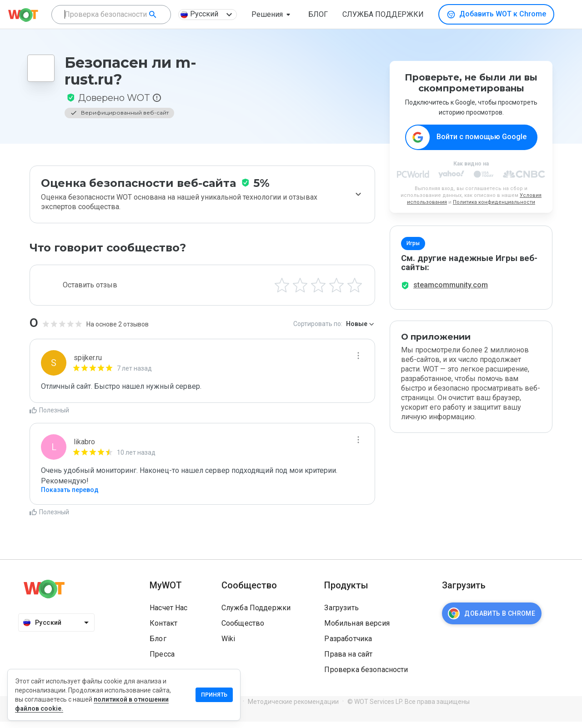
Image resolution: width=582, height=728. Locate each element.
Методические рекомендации (293, 708)
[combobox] (111, 15)
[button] (273, 15)
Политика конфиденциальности (494, 203)
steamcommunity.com (451, 291)
